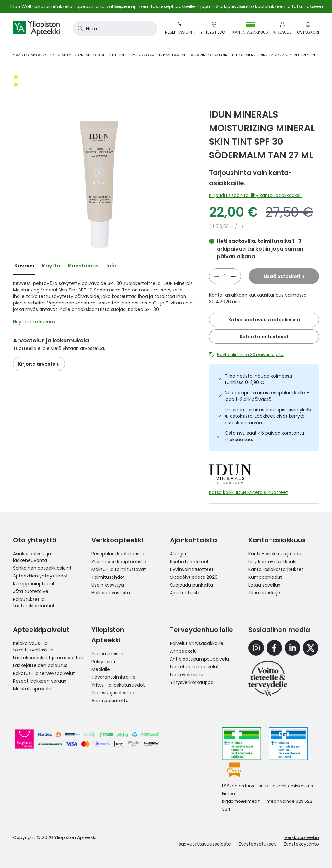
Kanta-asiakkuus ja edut (276, 554)
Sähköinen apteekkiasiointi (43, 568)
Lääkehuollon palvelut (194, 667)
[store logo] (36, 29)
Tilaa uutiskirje (264, 593)
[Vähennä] (233, 276)
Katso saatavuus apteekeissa (264, 320)
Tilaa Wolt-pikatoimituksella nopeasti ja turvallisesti (67, 6)
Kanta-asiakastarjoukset (276, 569)
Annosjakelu (183, 651)
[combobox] (115, 29)
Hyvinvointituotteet (192, 569)
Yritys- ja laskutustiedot (118, 685)
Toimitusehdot (108, 577)
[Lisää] (217, 276)
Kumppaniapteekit (34, 584)
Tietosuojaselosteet (114, 693)
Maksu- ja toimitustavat (119, 569)
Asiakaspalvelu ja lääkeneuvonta (32, 557)
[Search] (79, 29)
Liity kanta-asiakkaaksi (273, 562)
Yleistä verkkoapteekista (119, 562)
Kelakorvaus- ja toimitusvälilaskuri (33, 647)
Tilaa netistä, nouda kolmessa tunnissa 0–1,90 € (258, 379)
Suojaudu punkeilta (191, 585)
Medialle (101, 669)
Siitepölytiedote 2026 (194, 577)
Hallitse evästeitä (111, 593)
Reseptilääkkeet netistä (118, 554)
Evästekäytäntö (301, 844)
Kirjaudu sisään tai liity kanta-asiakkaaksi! (255, 195)
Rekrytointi (103, 662)
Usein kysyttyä (108, 585)
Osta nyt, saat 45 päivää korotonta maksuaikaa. (264, 436)
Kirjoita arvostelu (39, 364)
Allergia (178, 554)
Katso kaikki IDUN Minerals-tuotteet (249, 492)
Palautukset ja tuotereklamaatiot (34, 602)
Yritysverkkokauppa (192, 682)
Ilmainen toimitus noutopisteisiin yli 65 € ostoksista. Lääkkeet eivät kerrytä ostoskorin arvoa (268, 416)
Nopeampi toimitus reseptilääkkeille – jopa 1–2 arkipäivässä (267, 396)
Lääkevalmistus (187, 675)
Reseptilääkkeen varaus (40, 681)
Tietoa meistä (107, 654)
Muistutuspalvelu (32, 689)
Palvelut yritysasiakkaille (197, 643)
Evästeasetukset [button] (257, 844)
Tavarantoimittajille (113, 677)
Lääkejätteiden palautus (40, 665)
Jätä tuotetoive (31, 591)
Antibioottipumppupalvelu (199, 659)
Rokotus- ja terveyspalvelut (44, 673)
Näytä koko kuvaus (34, 322)
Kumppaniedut (265, 577)
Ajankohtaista (185, 593)
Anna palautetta (110, 701)
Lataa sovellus (264, 585)
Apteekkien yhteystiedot (41, 576)
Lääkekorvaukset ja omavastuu (48, 658)
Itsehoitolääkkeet (189, 562)
